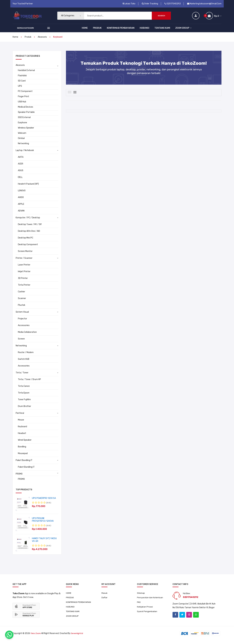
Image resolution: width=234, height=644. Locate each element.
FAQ (139, 605)
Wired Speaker (25, 443)
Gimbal (21, 141)
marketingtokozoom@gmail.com (204, 4)
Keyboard (22, 430)
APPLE (21, 207)
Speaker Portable (26, 115)
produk (28, 40)
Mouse (21, 423)
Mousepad (23, 456)
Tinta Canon (24, 389)
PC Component (25, 94)
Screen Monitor (25, 254)
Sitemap (141, 596)
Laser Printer (24, 268)
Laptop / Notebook (25, 153)
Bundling (22, 450)
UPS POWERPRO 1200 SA (44, 501)
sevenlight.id (78, 637)
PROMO (19, 477)
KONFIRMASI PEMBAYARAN (121, 31)
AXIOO (21, 200)
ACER (21, 167)
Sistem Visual (22, 315)
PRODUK (97, 31)
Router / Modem (26, 355)
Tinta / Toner (22, 376)
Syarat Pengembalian (147, 615)
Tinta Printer (24, 288)
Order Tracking (150, 4)
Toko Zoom (36, 637)
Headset (22, 436)
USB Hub (22, 105)
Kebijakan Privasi (145, 610)
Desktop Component (28, 247)
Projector (22, 322)
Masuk (104, 596)
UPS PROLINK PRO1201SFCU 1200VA (43, 523)
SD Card (22, 84)
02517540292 (173, 4)
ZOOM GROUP (183, 31)
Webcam (22, 136)
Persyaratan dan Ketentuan (151, 601)
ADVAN (21, 214)
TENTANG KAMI (162, 31)
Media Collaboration (27, 335)
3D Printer (23, 281)
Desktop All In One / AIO (29, 234)
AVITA (21, 160)
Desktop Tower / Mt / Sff (30, 227)
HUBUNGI (144, 31)
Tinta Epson (24, 396)
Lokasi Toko (129, 4)
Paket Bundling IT (24, 463)
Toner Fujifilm (24, 402)
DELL (20, 180)
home (15, 40)
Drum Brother (24, 409)
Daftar (105, 601)
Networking (23, 146)
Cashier (21, 295)
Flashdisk (22, 79)
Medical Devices (26, 110)
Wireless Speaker (26, 131)
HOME (85, 31)
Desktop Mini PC (26, 241)
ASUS (21, 173)
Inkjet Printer (24, 274)
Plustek (22, 308)
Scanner (22, 301)
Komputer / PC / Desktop (28, 221)
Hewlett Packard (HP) (28, 187)
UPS (20, 89)
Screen (21, 342)
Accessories (24, 328)
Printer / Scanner (24, 261)
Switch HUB (24, 362)
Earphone (22, 126)
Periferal (20, 416)
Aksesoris (42, 40)
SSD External (24, 120)
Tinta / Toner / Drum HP (29, 382)
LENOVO (22, 194)
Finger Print (24, 99)
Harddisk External (26, 73)
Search (161, 17)
